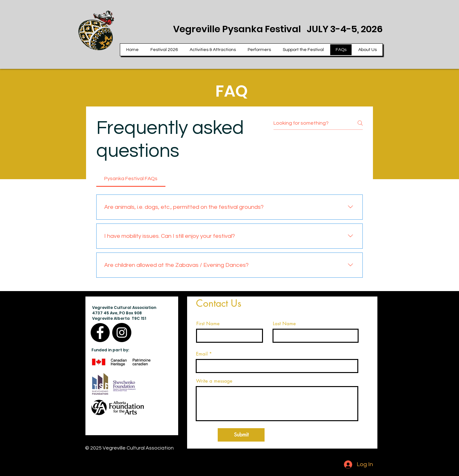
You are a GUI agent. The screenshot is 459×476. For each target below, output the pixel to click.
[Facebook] (100, 333)
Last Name (284, 323)
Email (202, 354)
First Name (208, 323)
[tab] (131, 179)
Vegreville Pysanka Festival (240, 29)
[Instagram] (122, 333)
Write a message (214, 381)
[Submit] (241, 435)
